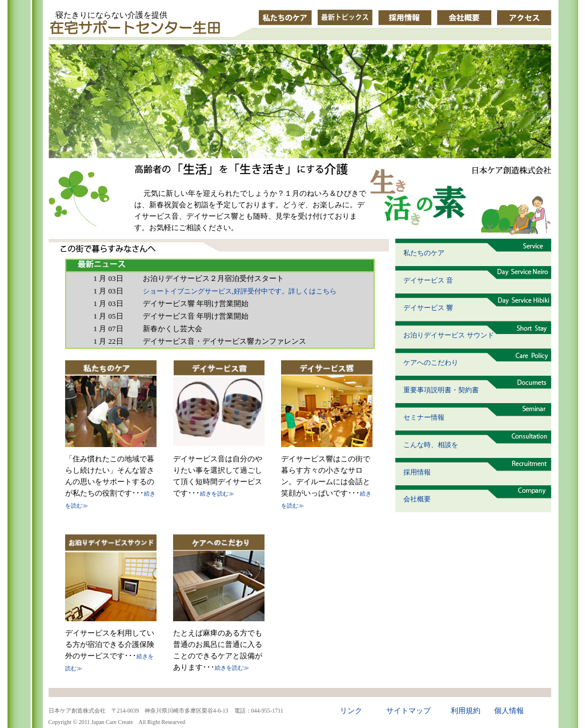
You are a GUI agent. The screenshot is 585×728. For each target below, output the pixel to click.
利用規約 (466, 711)
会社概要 (417, 499)
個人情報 (509, 711)
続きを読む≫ (217, 494)
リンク (351, 711)
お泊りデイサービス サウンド (449, 335)
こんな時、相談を (431, 445)
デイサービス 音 (428, 280)
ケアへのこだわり (431, 363)
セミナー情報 (424, 417)
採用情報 (417, 472)
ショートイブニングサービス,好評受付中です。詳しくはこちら (240, 291)
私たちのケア (424, 253)
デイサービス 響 (428, 308)
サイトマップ (408, 711)
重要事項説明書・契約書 (441, 390)
